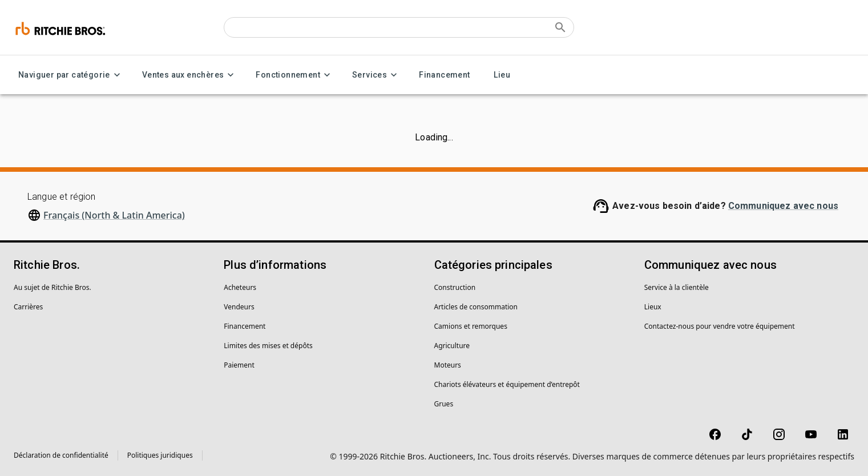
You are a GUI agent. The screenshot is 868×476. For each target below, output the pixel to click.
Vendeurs (239, 307)
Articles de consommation (476, 307)
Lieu (502, 75)
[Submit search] (560, 27)
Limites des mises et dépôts (268, 346)
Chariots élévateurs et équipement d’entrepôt (507, 384)
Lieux (653, 307)
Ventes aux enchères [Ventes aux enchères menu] (190, 75)
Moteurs (448, 365)
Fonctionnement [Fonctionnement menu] (295, 75)
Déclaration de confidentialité (61, 455)
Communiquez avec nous (783, 206)
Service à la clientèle (677, 287)
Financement (444, 75)
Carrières (28, 307)
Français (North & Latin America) (114, 215)
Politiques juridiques (160, 455)
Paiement (239, 365)
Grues (444, 404)
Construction (455, 287)
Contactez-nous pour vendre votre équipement (720, 326)
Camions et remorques (471, 326)
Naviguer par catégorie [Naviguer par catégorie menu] (71, 75)
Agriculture (452, 346)
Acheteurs (240, 287)
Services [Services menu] (376, 75)
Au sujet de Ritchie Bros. (53, 287)
